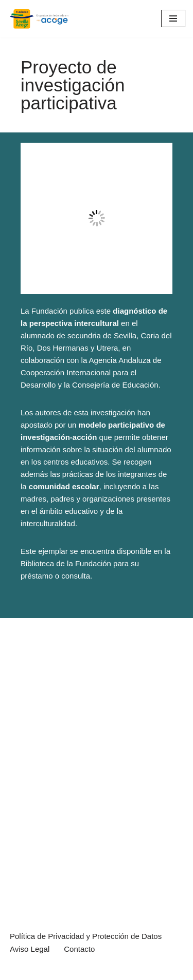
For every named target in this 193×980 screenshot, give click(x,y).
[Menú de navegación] (173, 18)
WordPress (118, 969)
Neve (17, 969)
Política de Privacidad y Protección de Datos (86, 936)
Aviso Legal (30, 949)
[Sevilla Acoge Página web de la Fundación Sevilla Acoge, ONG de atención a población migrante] (39, 19)
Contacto (79, 949)
